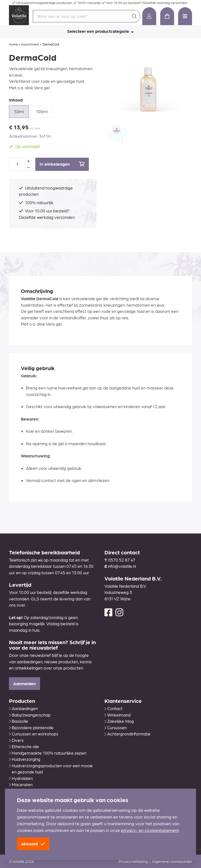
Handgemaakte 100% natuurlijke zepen (48, 753)
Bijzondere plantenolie (31, 727)
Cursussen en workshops (34, 734)
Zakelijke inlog (119, 721)
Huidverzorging (25, 759)
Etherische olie (24, 746)
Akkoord (33, 844)
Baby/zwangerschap (30, 715)
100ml (42, 111)
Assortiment (30, 44)
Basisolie (19, 721)
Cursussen (116, 727)
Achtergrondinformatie (127, 734)
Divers (16, 740)
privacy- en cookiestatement (150, 830)
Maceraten (21, 784)
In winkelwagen (62, 164)
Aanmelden (25, 683)
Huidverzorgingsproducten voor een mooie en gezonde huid (51, 769)
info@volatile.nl (122, 566)
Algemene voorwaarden (172, 861)
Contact (113, 708)
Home (13, 44)
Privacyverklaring (133, 861)
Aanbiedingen (23, 708)
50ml (19, 111)
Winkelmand (118, 715)
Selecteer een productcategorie (100, 31)
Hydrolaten (21, 778)
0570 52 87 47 (122, 560)
